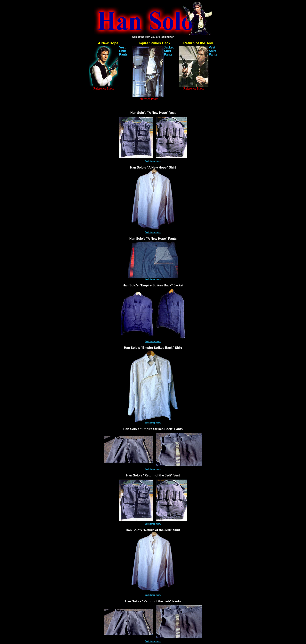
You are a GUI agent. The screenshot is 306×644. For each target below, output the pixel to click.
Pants (124, 54)
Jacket (169, 47)
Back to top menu (153, 161)
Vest (122, 47)
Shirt (123, 51)
